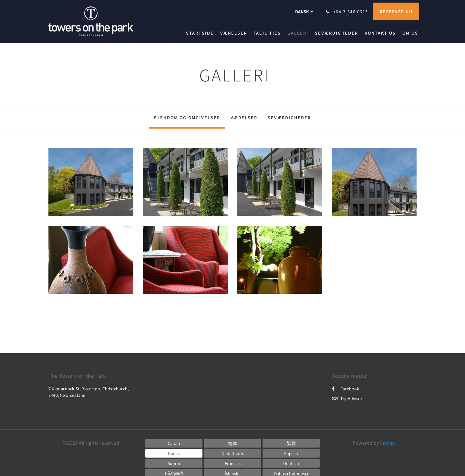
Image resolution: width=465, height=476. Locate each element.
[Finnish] (174, 463)
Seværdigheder (289, 118)
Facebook (346, 389)
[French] (232, 463)
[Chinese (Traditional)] (291, 443)
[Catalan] (174, 443)
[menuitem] (201, 33)
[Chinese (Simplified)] (232, 443)
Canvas (388, 443)
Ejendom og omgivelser (187, 118)
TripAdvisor (347, 398)
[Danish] (174, 453)
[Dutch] (232, 453)
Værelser (244, 118)
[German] (291, 463)
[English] (291, 453)
